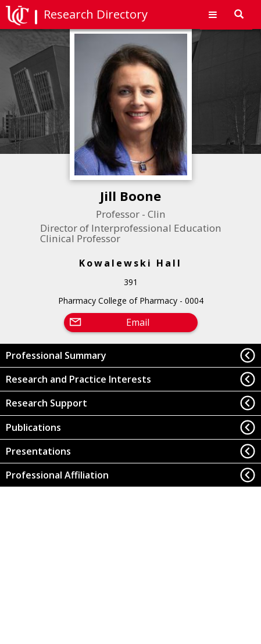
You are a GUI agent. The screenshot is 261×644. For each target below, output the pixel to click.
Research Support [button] (47, 403)
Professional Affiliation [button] (57, 475)
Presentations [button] (38, 451)
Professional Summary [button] (56, 355)
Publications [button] (33, 427)
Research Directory (96, 14)
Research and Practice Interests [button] (78, 379)
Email (138, 322)
